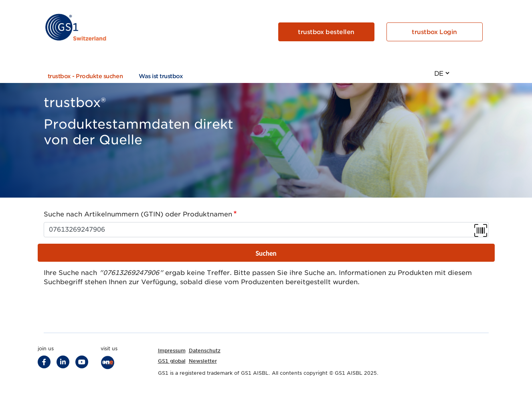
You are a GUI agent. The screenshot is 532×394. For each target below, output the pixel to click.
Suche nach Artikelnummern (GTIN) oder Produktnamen (138, 214)
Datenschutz (205, 351)
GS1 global (172, 361)
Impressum (172, 351)
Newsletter (203, 361)
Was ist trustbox (161, 76)
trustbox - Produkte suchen (85, 76)
